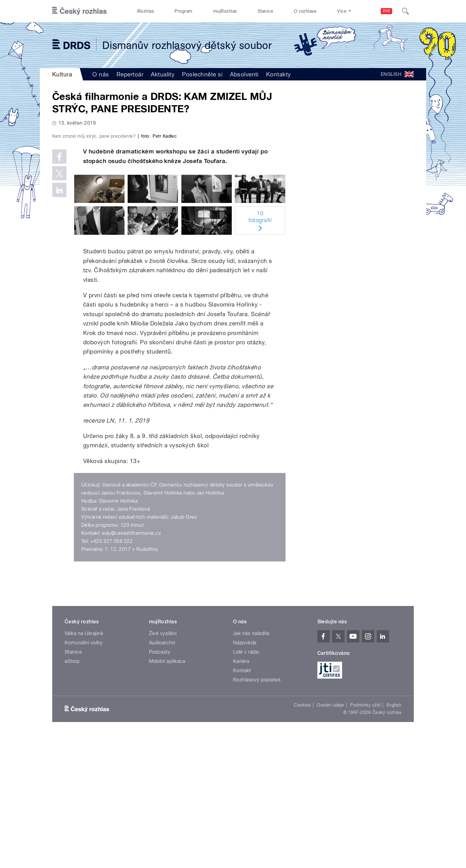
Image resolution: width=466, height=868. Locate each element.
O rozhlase (305, 11)
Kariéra (241, 793)
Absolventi (244, 74)
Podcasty (160, 783)
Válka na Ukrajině (84, 765)
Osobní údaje (330, 836)
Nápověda (245, 774)
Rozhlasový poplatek (257, 811)
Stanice (265, 11)
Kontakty (279, 74)
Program (183, 11)
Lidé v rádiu (246, 783)
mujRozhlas (225, 11)
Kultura (62, 74)
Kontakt (242, 802)
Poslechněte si (202, 74)
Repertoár (130, 74)
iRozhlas (146, 11)
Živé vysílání (163, 765)
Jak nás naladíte (251, 765)
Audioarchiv (162, 774)
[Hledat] (405, 11)
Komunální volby (84, 774)
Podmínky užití (365, 836)
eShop (72, 793)
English (394, 836)
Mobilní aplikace (167, 793)
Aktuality (163, 74)
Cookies (302, 836)
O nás (101, 74)
